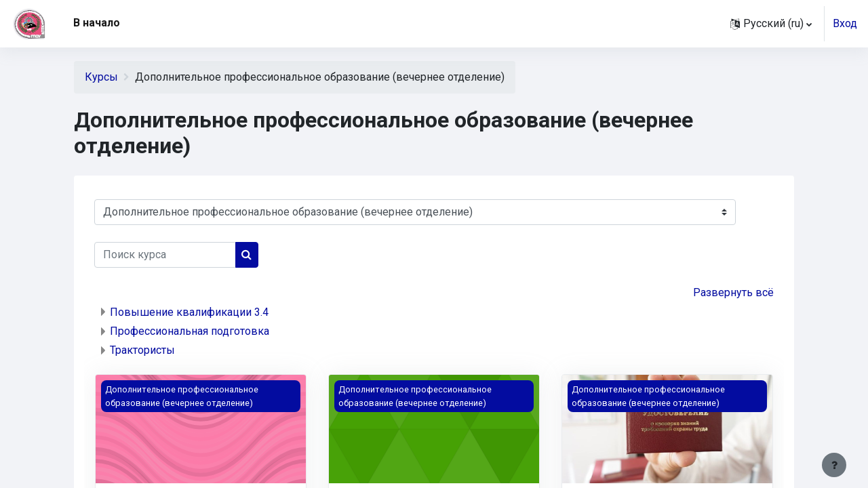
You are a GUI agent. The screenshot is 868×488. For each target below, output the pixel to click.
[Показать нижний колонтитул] (834, 465)
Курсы (101, 77)
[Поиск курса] (165, 255)
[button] (771, 24)
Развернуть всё (733, 292)
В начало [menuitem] (97, 23)
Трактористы (142, 350)
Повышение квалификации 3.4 (189, 312)
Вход (845, 23)
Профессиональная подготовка (190, 331)
